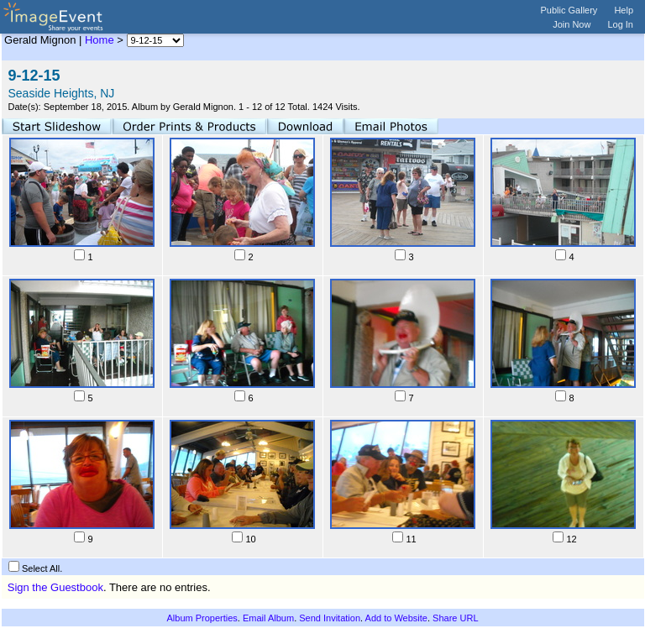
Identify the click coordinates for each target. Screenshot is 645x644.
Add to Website (396, 618)
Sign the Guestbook (55, 587)
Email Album (268, 618)
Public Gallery (569, 10)
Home (100, 40)
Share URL (455, 618)
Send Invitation (330, 618)
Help (624, 10)
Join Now (572, 24)
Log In (620, 24)
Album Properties (202, 618)
